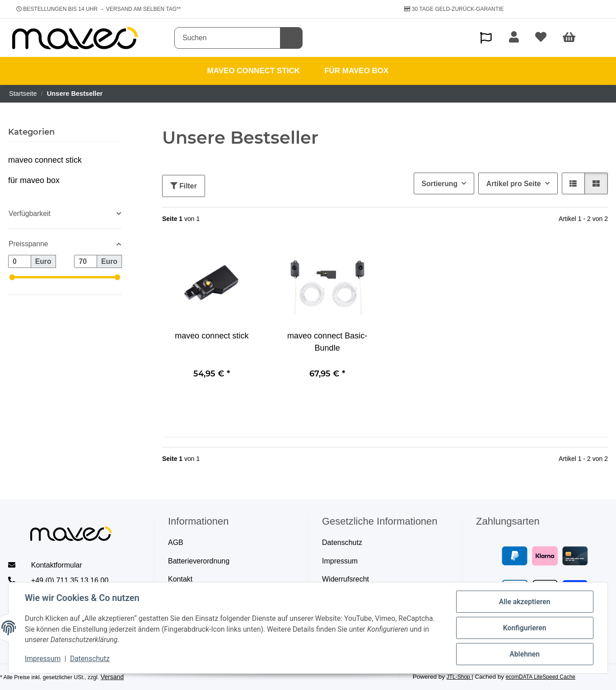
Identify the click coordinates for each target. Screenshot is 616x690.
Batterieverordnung (199, 561)
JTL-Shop (459, 677)
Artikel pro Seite (514, 184)
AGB (176, 542)
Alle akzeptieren (525, 602)
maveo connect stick (212, 336)
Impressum (43, 659)
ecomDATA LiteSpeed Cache (541, 677)
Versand (112, 677)
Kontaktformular (57, 565)
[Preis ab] (20, 261)
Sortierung (439, 184)
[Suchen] (227, 38)
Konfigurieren (525, 628)
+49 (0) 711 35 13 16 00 (70, 580)
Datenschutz (90, 659)
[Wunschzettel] (541, 38)
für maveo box (34, 180)
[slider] (12, 277)
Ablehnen (525, 654)
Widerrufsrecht (345, 579)
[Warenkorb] (573, 38)
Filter (184, 186)
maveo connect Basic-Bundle (327, 342)
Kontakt (180, 579)
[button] (486, 38)
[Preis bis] (86, 261)
